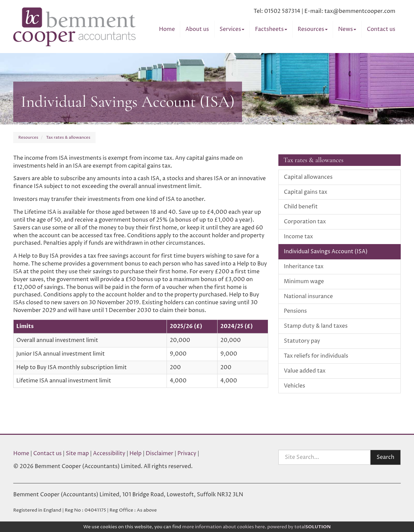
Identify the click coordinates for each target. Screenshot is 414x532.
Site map (77, 453)
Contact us (381, 29)
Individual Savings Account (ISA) (326, 252)
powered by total (299, 527)
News (347, 29)
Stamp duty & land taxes (316, 326)
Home (167, 29)
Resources (313, 29)
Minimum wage (304, 281)
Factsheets (271, 29)
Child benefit (301, 207)
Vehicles (295, 386)
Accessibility (109, 453)
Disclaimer (160, 453)
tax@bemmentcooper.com (360, 11)
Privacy (187, 453)
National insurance (308, 296)
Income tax (298, 237)
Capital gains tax (306, 192)
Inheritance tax (304, 267)
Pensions (295, 311)
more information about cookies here (223, 527)
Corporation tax (305, 222)
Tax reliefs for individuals (316, 356)
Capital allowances (308, 177)
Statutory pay (302, 341)
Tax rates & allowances (68, 138)
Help (136, 453)
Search (385, 457)
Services (232, 29)
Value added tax (305, 371)
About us (197, 29)
